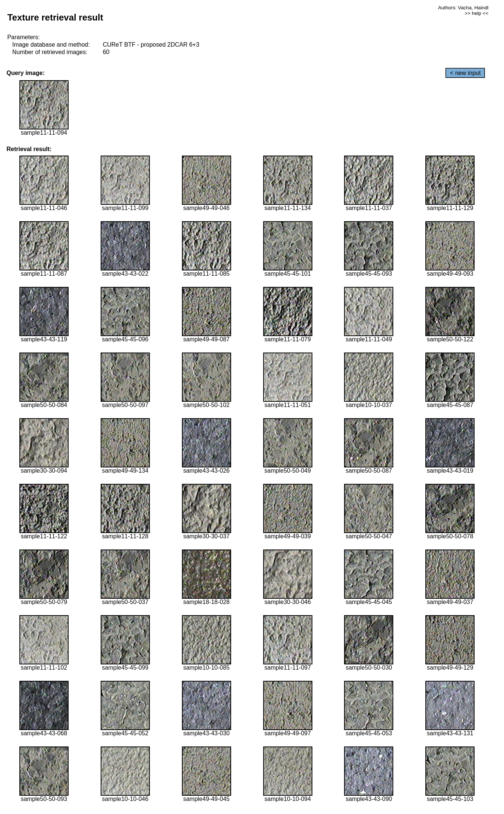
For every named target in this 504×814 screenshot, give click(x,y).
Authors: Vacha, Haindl (463, 8)
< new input (465, 73)
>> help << (477, 13)
